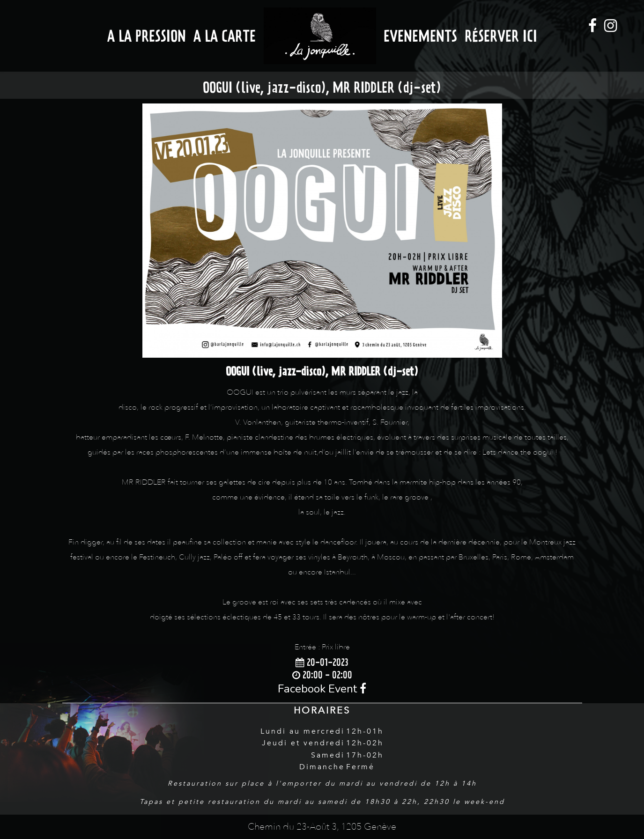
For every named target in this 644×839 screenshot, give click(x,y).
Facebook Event (322, 689)
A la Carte (225, 36)
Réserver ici (501, 36)
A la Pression (147, 36)
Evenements (420, 36)
